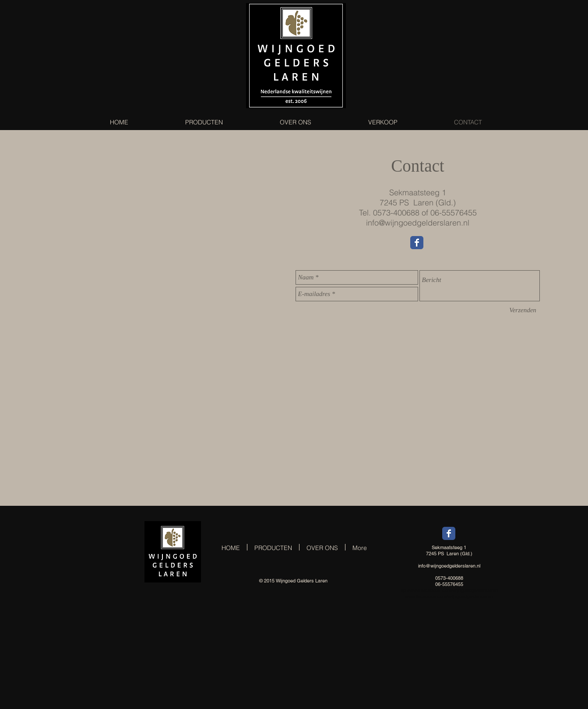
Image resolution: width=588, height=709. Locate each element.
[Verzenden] (523, 310)
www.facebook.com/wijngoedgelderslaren (454, 590)
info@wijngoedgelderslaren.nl (418, 223)
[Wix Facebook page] (417, 243)
